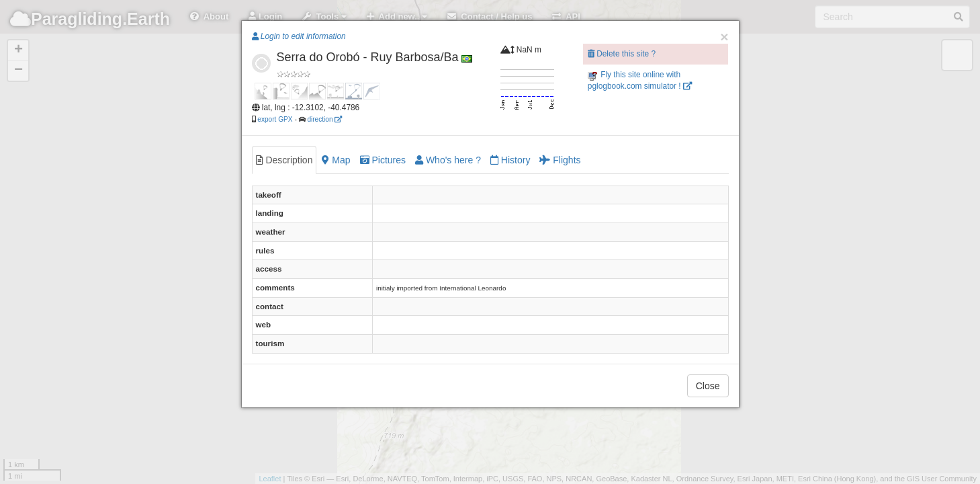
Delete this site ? (622, 54)
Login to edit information (299, 36)
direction (324, 119)
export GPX (275, 119)
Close (708, 386)
